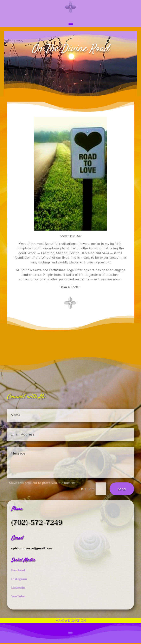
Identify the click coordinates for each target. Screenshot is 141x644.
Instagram (19, 579)
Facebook (19, 570)
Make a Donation (71, 621)
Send (122, 489)
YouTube (18, 596)
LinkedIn (18, 588)
